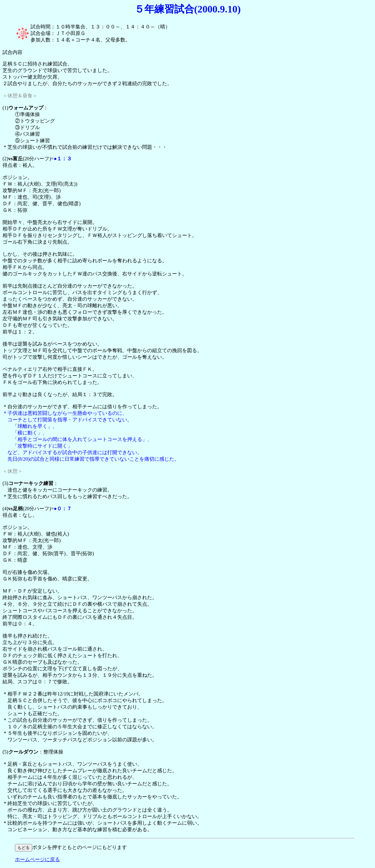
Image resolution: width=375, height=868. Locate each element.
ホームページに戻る (37, 859)
